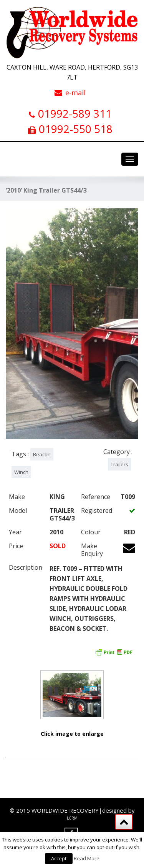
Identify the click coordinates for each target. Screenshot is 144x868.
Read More (87, 858)
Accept (59, 858)
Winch (21, 472)
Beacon (42, 454)
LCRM (72, 818)
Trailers (119, 464)
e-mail (75, 93)
